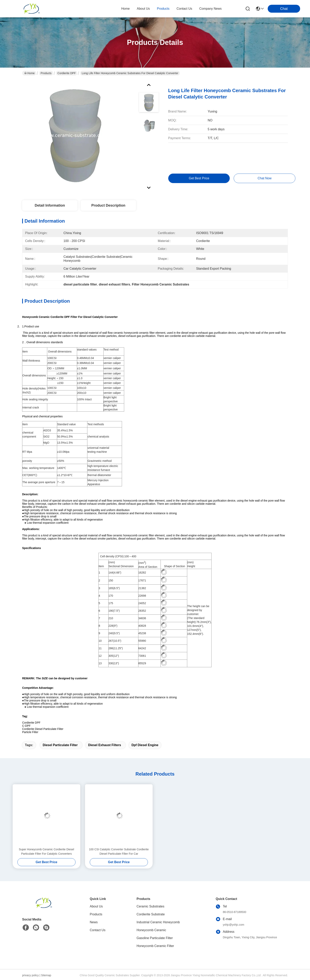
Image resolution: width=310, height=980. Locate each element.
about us (143, 9)
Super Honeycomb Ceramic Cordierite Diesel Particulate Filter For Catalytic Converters (46, 851)
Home (125, 9)
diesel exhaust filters (105, 745)
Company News (210, 9)
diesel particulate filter (60, 745)
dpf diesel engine (145, 745)
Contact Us (98, 930)
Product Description (108, 205)
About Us (96, 906)
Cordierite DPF (67, 73)
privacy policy (30, 975)
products (163, 9)
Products (46, 73)
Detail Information (50, 205)
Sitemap (46, 975)
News (94, 922)
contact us (184, 9)
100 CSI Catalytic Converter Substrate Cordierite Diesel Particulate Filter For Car (119, 851)
